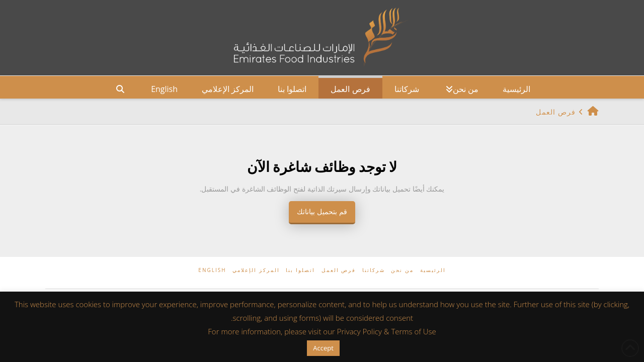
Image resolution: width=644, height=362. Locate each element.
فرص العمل (339, 270)
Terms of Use (413, 331)
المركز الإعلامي (256, 270)
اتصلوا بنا (300, 270)
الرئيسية (433, 270)
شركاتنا (374, 270)
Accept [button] (323, 348)
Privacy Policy (359, 331)
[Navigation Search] (120, 87)
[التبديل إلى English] (164, 87)
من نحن (402, 270)
